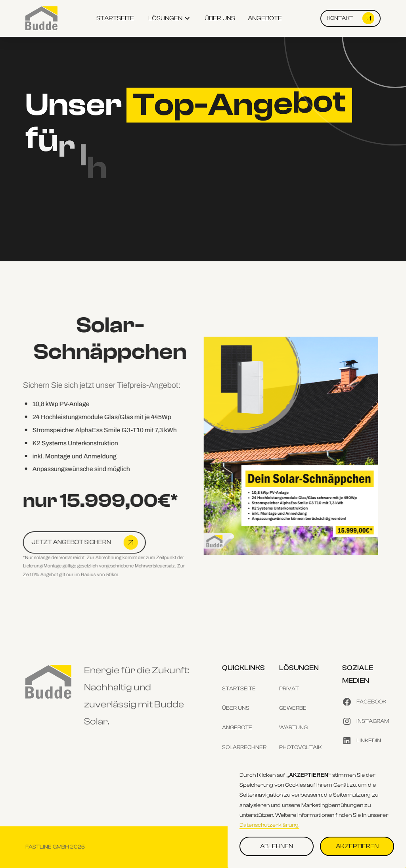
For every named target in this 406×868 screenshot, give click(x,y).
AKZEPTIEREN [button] (357, 846)
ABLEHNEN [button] (277, 846)
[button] (169, 18)
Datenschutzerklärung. (269, 825)
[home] (41, 18)
